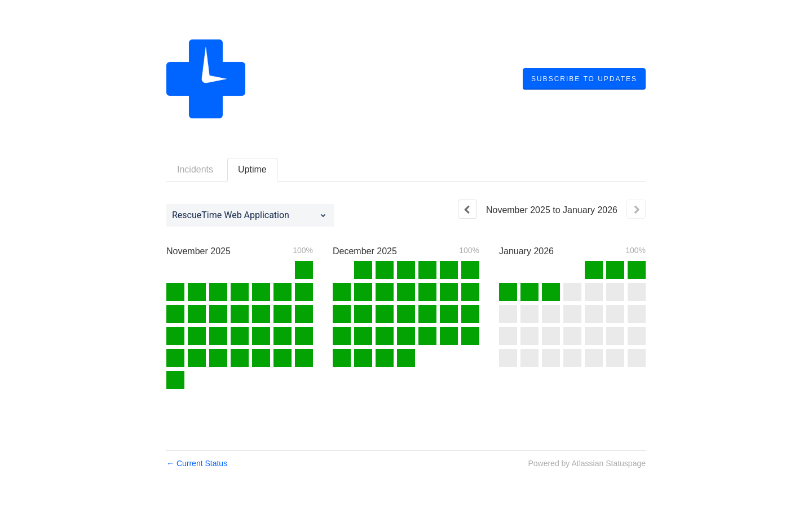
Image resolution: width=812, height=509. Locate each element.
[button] (584, 79)
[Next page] (636, 209)
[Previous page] (467, 209)
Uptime (252, 169)
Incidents (195, 169)
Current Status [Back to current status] (197, 463)
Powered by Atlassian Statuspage (587, 463)
